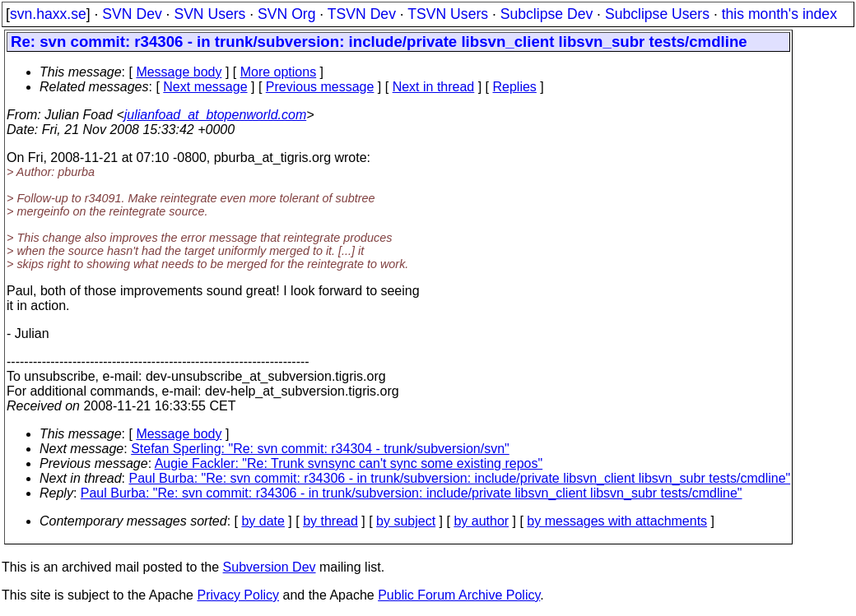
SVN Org (286, 14)
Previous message (320, 87)
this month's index (779, 14)
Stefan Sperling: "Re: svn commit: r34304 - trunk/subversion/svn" (320, 449)
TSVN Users (448, 14)
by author (481, 521)
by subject (406, 521)
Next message (205, 87)
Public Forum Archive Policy (459, 595)
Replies (515, 87)
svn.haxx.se (48, 14)
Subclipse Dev (547, 14)
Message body (179, 72)
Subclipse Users (657, 14)
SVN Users (209, 14)
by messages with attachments (617, 521)
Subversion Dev (270, 567)
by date (263, 521)
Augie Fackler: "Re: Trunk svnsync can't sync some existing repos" (349, 463)
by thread (330, 521)
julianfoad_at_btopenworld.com (215, 115)
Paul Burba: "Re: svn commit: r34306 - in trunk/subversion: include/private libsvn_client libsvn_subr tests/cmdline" (460, 478)
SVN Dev (132, 14)
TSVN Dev (362, 14)
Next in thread (434, 87)
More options (279, 72)
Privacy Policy (238, 595)
